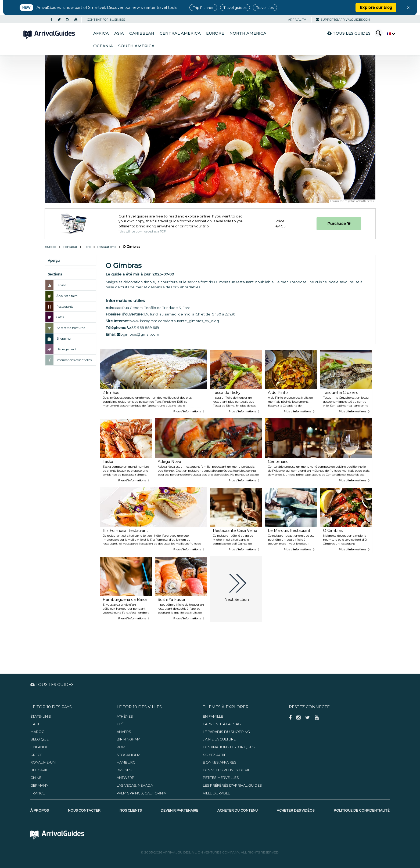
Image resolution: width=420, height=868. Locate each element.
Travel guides (235, 8)
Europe (215, 33)
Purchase (339, 224)
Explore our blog (376, 8)
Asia (119, 33)
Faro (87, 247)
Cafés (60, 317)
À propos (40, 810)
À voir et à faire (67, 296)
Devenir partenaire (180, 810)
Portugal (70, 247)
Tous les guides (349, 33)
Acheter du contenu (238, 810)
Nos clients (131, 810)
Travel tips (265, 8)
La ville (61, 285)
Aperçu (54, 261)
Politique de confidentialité (362, 810)
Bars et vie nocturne (71, 328)
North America (248, 33)
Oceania (103, 46)
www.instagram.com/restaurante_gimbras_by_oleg (175, 321)
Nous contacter (84, 810)
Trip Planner (203, 8)
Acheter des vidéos (296, 810)
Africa (101, 33)
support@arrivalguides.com (343, 20)
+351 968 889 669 (143, 328)
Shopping (64, 339)
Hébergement (66, 349)
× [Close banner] (408, 8)
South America (136, 46)
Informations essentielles (74, 360)
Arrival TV (297, 20)
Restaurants (107, 247)
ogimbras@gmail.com (138, 334)
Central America (180, 33)
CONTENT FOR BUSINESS (106, 20)
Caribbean (142, 33)
